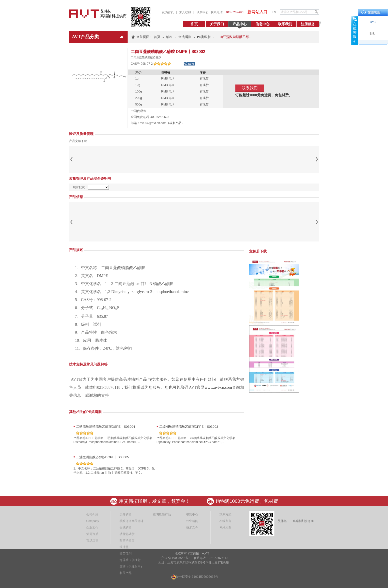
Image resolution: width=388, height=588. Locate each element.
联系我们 (202, 12)
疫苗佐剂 (126, 553)
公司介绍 (92, 514)
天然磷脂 (126, 514)
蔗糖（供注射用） (132, 566)
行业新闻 (192, 521)
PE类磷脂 (204, 37)
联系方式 (225, 514)
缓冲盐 (124, 547)
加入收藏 (185, 12)
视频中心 (192, 514)
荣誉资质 (92, 534)
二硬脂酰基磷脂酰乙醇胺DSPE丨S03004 (106, 427)
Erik (372, 33)
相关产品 (126, 573)
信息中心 (262, 24)
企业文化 (92, 527)
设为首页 (168, 12)
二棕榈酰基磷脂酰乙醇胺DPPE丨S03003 (189, 427)
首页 (157, 37)
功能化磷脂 (127, 534)
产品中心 (240, 24)
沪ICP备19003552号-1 (175, 558)
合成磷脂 (185, 37)
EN (274, 12)
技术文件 (192, 527)
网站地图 (225, 527)
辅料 (169, 37)
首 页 (194, 24)
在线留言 (225, 521)
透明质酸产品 (162, 514)
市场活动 (92, 540)
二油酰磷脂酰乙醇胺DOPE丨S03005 (103, 457)
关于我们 (217, 24)
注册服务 (308, 24)
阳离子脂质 (127, 540)
